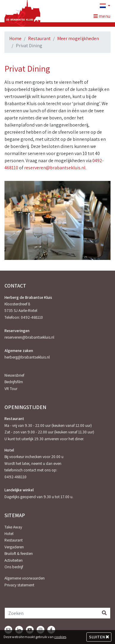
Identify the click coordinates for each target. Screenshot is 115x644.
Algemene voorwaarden (25, 578)
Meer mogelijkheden (78, 38)
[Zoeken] (52, 613)
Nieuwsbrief (14, 375)
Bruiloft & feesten (19, 553)
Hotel (9, 533)
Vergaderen (14, 547)
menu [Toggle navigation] (102, 16)
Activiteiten (14, 560)
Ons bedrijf (14, 567)
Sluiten (99, 637)
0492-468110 (32, 317)
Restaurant (39, 38)
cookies (60, 637)
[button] (102, 6)
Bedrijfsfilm (14, 382)
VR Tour (11, 389)
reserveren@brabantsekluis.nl (54, 168)
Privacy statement (19, 585)
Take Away (13, 527)
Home (15, 38)
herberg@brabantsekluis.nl (27, 357)
